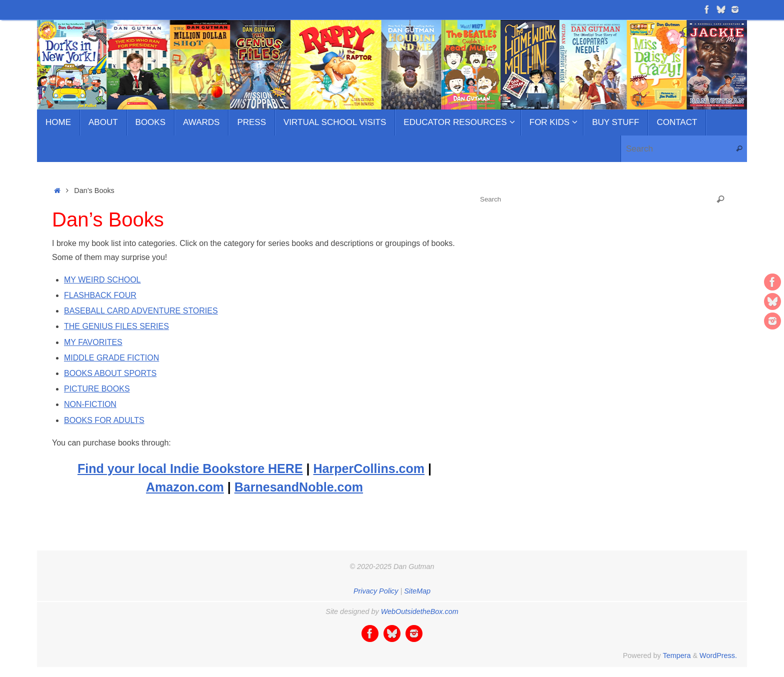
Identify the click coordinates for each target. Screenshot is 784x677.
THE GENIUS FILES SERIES (116, 326)
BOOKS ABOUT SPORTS (110, 373)
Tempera (676, 655)
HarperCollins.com (369, 468)
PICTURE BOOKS (97, 389)
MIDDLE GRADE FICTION (111, 358)
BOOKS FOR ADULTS (104, 420)
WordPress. (718, 655)
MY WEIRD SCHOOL (102, 280)
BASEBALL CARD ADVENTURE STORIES (141, 311)
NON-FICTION (90, 404)
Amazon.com (185, 487)
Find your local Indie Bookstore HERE (190, 468)
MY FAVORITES (93, 342)
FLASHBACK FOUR (100, 295)
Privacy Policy (376, 591)
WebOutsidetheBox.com (420, 611)
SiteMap (417, 591)
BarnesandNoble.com (299, 487)
